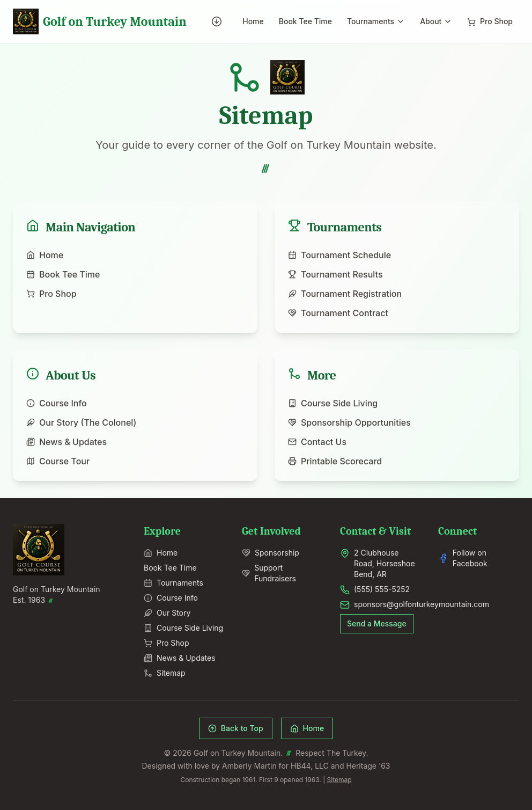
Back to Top (236, 728)
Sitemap (165, 673)
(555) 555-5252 (382, 589)
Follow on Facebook (463, 558)
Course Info (171, 598)
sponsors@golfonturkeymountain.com (422, 604)
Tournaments (376, 21)
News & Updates (180, 658)
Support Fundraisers (269, 573)
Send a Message (377, 623)
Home (253, 21)
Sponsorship (271, 553)
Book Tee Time (305, 21)
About (436, 21)
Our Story (167, 613)
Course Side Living (183, 628)
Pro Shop (490, 21)
